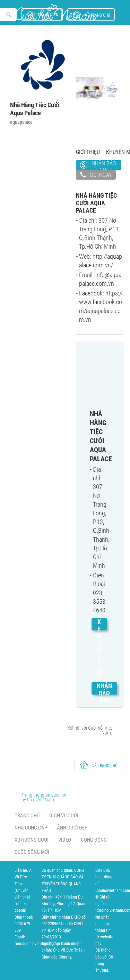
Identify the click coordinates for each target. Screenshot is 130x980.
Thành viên (48, 15)
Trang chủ (27, 816)
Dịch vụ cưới (64, 816)
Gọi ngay (96, 175)
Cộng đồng (94, 840)
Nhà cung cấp (31, 828)
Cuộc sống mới (32, 852)
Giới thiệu (88, 152)
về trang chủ (98, 15)
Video (65, 840)
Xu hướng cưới (32, 840)
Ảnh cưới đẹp (72, 828)
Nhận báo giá (104, 165)
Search (9, 15)
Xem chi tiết (99, 651)
